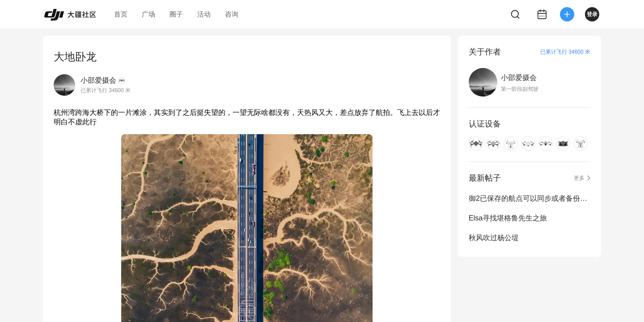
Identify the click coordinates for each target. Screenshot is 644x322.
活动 (204, 14)
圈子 (176, 14)
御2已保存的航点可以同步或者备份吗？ (530, 198)
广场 (148, 14)
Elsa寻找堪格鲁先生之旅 (508, 218)
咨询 (232, 14)
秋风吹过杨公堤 (494, 238)
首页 (121, 14)
